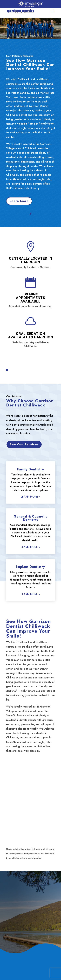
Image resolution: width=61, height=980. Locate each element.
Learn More (19, 201)
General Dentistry (17, 975)
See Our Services (24, 444)
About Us (12, 969)
